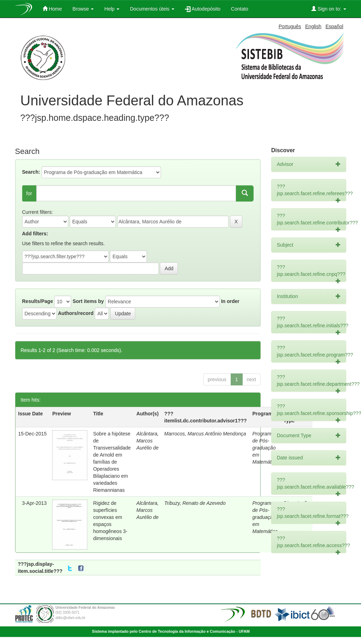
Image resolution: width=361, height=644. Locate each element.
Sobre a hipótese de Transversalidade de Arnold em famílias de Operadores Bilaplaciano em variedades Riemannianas (112, 462)
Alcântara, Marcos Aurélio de (147, 441)
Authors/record (76, 313)
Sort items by (88, 301)
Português (290, 26)
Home (52, 9)
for (29, 193)
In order (230, 301)
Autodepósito (203, 9)
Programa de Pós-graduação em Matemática (265, 448)
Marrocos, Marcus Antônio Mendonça (205, 434)
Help (112, 9)
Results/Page (38, 301)
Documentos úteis (152, 9)
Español (334, 26)
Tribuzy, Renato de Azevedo (195, 503)
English (313, 26)
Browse (83, 9)
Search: (31, 172)
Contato (240, 9)
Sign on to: (329, 9)
